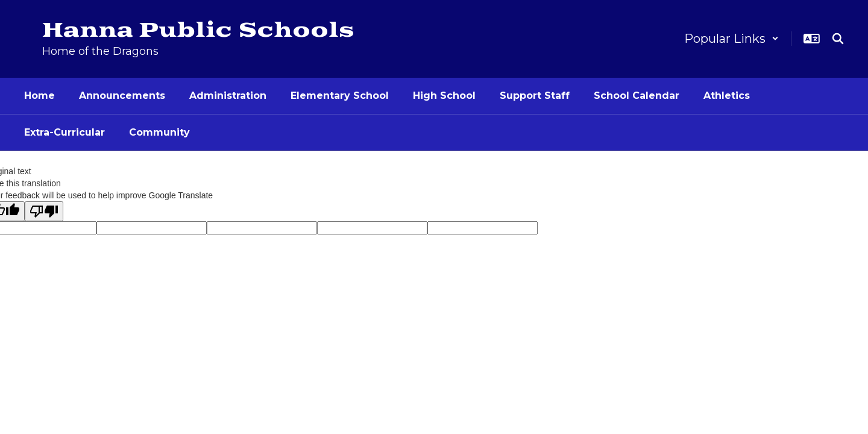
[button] (731, 39)
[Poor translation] (44, 211)
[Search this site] (838, 39)
